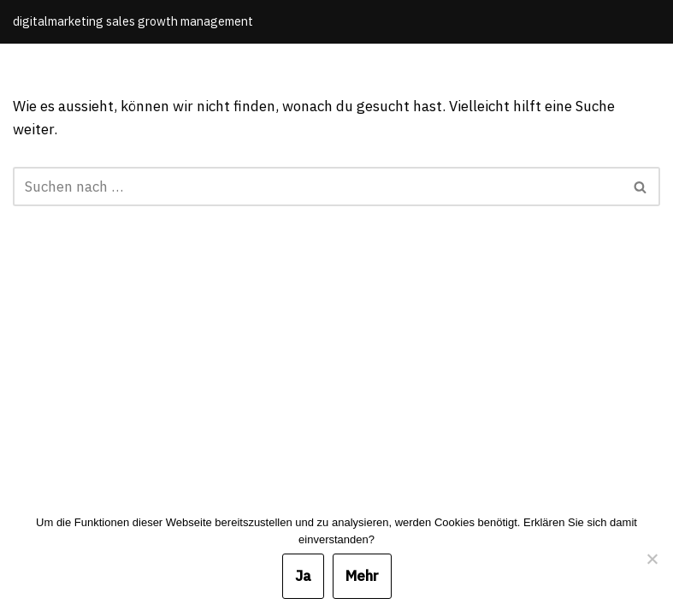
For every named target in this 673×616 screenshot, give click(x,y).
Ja (303, 576)
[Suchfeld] (317, 187)
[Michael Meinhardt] (133, 22)
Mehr (362, 576)
